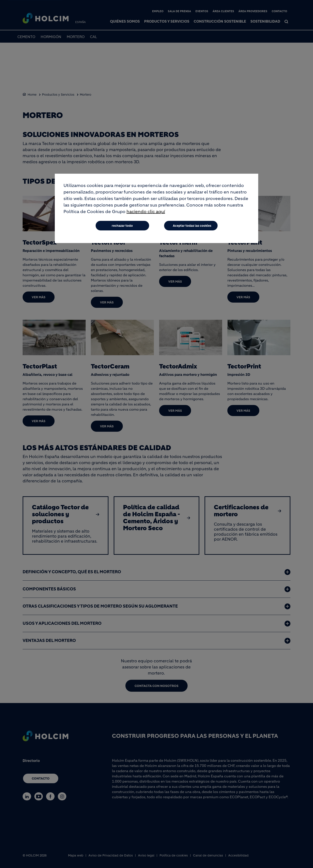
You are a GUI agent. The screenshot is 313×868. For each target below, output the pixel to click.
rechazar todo (122, 226)
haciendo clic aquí (146, 212)
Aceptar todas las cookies (192, 226)
